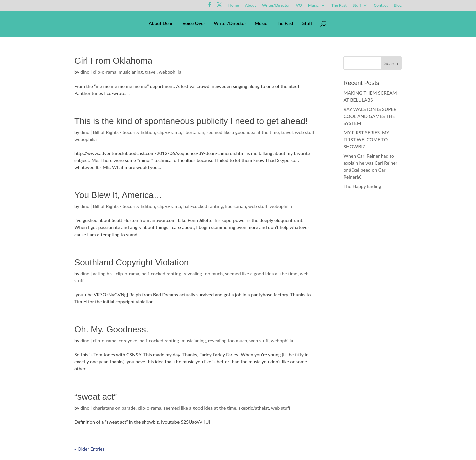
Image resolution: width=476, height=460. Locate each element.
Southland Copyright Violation (131, 262)
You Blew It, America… (118, 195)
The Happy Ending (362, 186)
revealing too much (203, 273)
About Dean (161, 24)
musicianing (131, 72)
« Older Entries (89, 449)
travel (151, 72)
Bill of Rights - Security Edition (124, 132)
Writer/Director (276, 6)
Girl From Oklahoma (113, 61)
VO (299, 6)
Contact (381, 6)
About (251, 6)
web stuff (305, 132)
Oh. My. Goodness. (111, 329)
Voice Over (194, 24)
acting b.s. (103, 273)
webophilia (170, 72)
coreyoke (128, 341)
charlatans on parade (114, 408)
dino (85, 72)
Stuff (357, 6)
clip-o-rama (105, 72)
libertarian (194, 132)
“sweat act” (95, 397)
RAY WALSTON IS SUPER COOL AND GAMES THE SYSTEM (370, 116)
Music (313, 6)
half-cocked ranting (203, 206)
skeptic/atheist (254, 408)
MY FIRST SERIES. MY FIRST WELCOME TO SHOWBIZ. (366, 139)
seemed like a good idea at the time (243, 132)
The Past (339, 6)
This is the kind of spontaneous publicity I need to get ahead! (191, 121)
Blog (398, 6)
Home (234, 6)
